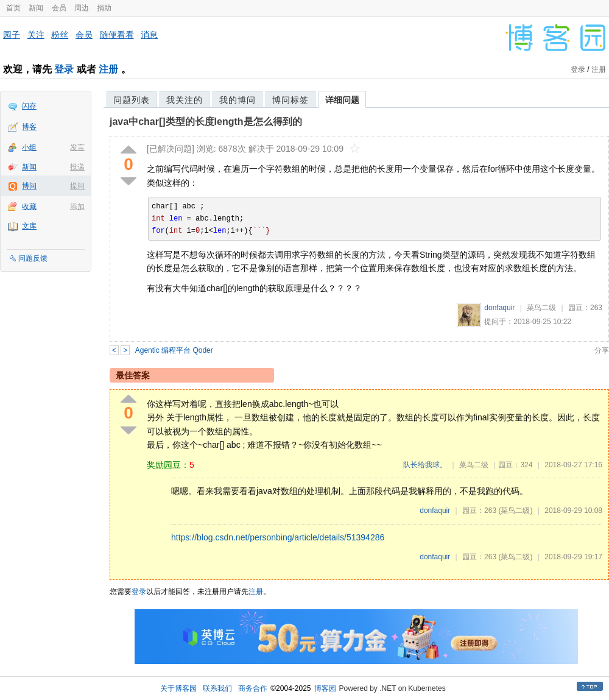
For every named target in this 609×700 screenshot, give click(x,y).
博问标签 (290, 100)
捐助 (104, 8)
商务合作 (253, 688)
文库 (29, 226)
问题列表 (132, 100)
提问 (77, 186)
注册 (108, 69)
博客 (29, 127)
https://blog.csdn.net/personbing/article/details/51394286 (278, 537)
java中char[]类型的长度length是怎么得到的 (206, 122)
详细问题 (342, 100)
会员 (59, 8)
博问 (29, 186)
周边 (82, 8)
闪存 (29, 106)
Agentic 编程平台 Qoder (174, 350)
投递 (77, 167)
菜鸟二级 (541, 308)
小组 (29, 147)
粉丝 (60, 35)
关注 (36, 35)
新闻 (36, 8)
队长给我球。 (425, 465)
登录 (64, 69)
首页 (13, 8)
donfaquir (499, 308)
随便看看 (117, 35)
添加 (77, 207)
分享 (602, 350)
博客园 (325, 688)
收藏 (29, 207)
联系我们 (217, 688)
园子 (12, 35)
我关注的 (185, 100)
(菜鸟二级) (515, 511)
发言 (77, 147)
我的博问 (238, 100)
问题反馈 (33, 258)
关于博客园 (178, 688)
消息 (149, 35)
